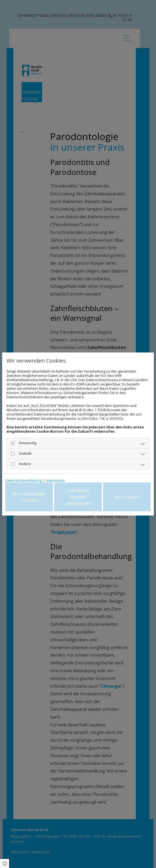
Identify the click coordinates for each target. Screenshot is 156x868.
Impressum (56, 480)
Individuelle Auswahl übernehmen (78, 497)
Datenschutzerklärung (24, 480)
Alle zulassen (127, 497)
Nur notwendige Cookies (29, 497)
